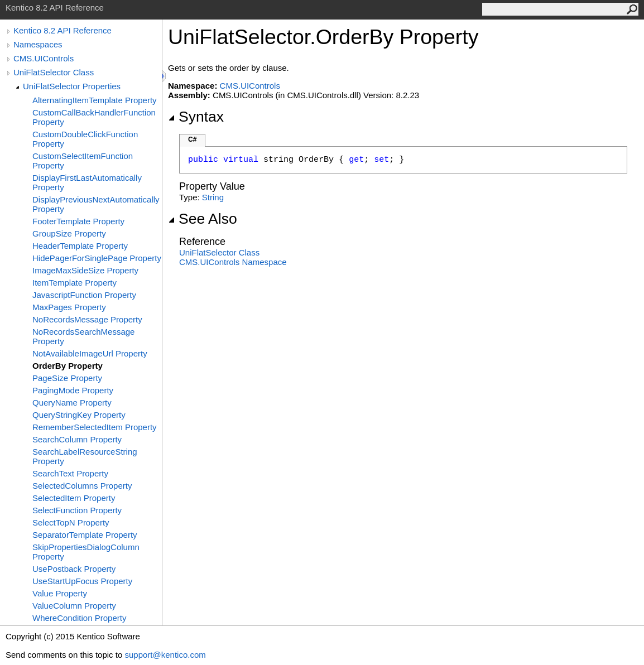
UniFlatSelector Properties (72, 86)
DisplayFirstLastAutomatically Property (87, 182)
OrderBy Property (68, 366)
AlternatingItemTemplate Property (95, 100)
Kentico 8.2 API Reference (63, 30)
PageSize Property (67, 378)
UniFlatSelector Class (54, 72)
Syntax (196, 117)
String (213, 197)
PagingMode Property (73, 390)
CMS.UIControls (44, 58)
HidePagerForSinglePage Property (97, 258)
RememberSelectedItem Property (95, 427)
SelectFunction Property (77, 510)
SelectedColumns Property (82, 486)
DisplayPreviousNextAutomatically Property (96, 204)
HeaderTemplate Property (80, 246)
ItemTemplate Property (75, 283)
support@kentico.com (165, 655)
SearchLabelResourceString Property (85, 456)
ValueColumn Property (74, 606)
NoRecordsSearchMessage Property (83, 336)
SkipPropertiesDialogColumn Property (86, 552)
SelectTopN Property (71, 522)
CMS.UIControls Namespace (233, 262)
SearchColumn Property (77, 439)
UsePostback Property (74, 569)
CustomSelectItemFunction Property (83, 161)
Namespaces (38, 44)
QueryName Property (72, 403)
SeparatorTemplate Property (85, 535)
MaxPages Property (69, 307)
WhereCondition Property (79, 618)
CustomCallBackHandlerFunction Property (94, 117)
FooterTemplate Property (78, 221)
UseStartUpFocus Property (82, 581)
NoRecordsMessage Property (87, 319)
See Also (203, 219)
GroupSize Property (69, 233)
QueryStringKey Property (79, 415)
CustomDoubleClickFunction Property (85, 139)
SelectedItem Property (74, 498)
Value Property (60, 593)
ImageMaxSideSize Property (85, 270)
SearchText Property (70, 473)
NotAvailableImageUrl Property (90, 353)
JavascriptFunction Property (84, 295)
